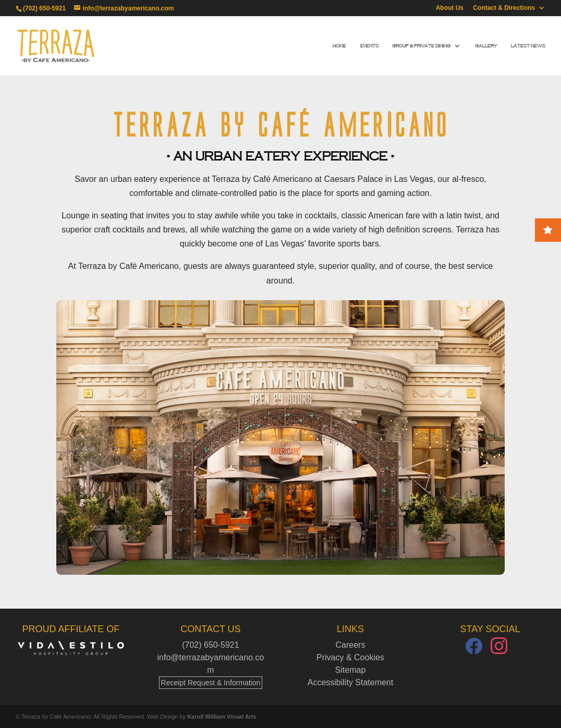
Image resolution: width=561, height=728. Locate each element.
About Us (450, 8)
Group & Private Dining (421, 46)
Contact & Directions (504, 8)
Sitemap (351, 670)
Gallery (486, 46)
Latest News (528, 46)
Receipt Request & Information (211, 683)
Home (339, 46)
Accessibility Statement (351, 682)
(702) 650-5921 (44, 8)
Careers (351, 645)
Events (369, 46)
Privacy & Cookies (350, 657)
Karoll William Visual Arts (222, 717)
